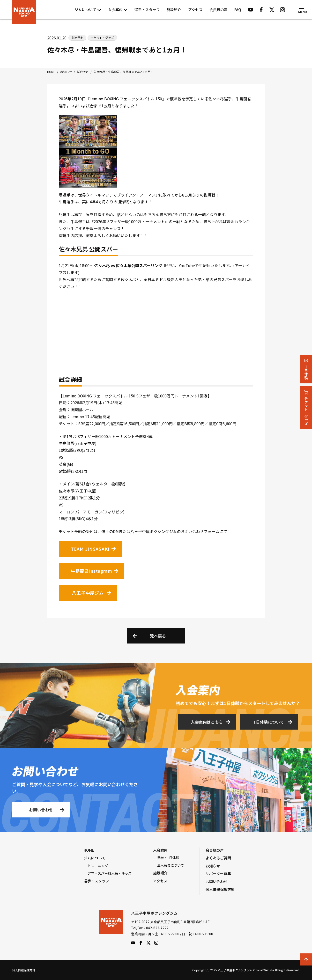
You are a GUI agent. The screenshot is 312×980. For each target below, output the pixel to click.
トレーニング (98, 866)
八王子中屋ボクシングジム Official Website (24, 12)
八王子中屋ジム (88, 593)
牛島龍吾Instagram (91, 571)
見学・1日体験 (168, 858)
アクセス (195, 10)
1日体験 (306, 369)
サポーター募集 (218, 874)
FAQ (238, 10)
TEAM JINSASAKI (90, 549)
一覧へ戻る (156, 636)
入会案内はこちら (207, 724)
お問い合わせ (41, 811)
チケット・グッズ (306, 408)
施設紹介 (174, 10)
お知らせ (213, 866)
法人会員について (171, 865)
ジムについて (88, 10)
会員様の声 (219, 10)
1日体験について (269, 724)
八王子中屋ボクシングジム (111, 928)
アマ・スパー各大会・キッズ (110, 873)
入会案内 (118, 10)
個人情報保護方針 (220, 889)
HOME (89, 850)
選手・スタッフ (147, 10)
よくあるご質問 (218, 858)
